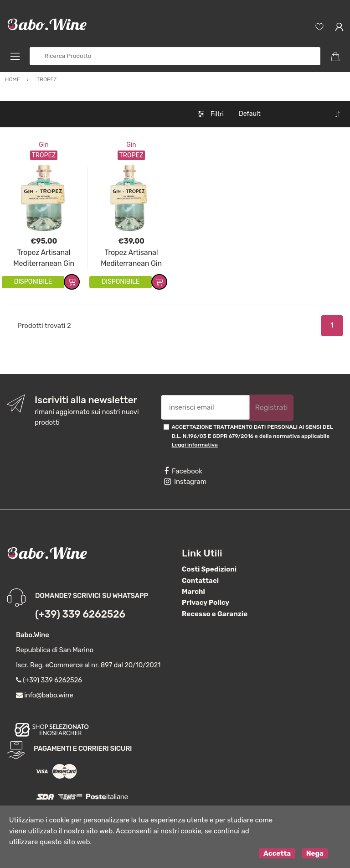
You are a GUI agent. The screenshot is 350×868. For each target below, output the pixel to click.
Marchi (193, 592)
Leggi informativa (194, 445)
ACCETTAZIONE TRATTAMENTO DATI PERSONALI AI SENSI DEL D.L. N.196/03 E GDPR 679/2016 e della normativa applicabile (252, 436)
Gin (44, 145)
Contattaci (200, 581)
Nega (315, 853)
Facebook (183, 471)
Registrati (271, 408)
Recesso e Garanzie (215, 614)
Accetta (277, 853)
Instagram (185, 482)
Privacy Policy (206, 603)
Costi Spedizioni (209, 569)
